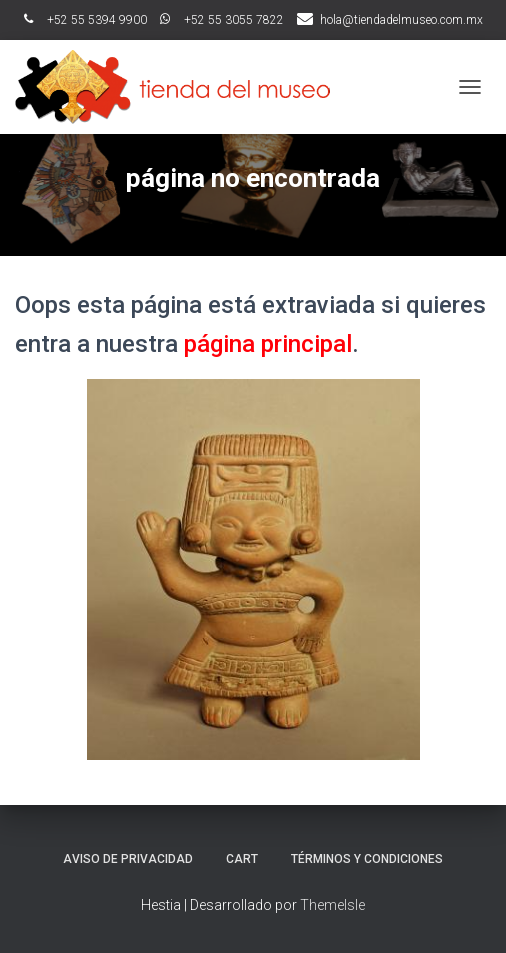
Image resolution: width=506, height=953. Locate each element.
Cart (242, 859)
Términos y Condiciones (367, 859)
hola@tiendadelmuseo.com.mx (401, 20)
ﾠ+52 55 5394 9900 (85, 20)
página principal (268, 344)
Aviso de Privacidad (128, 859)
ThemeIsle (332, 905)
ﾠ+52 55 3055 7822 (222, 20)
